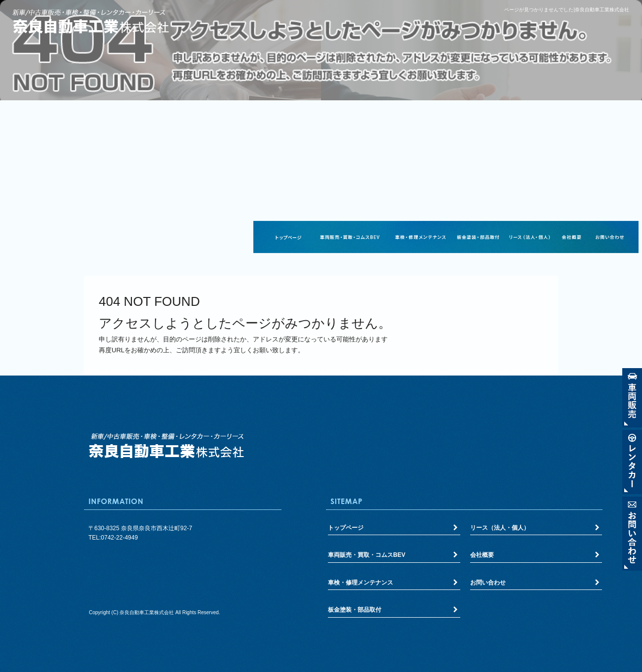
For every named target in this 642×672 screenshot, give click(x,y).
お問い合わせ (610, 237)
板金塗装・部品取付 (478, 237)
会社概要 (571, 237)
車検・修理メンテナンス (420, 237)
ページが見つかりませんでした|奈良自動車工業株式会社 (567, 10)
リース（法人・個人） (529, 237)
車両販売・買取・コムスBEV (350, 237)
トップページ (289, 237)
